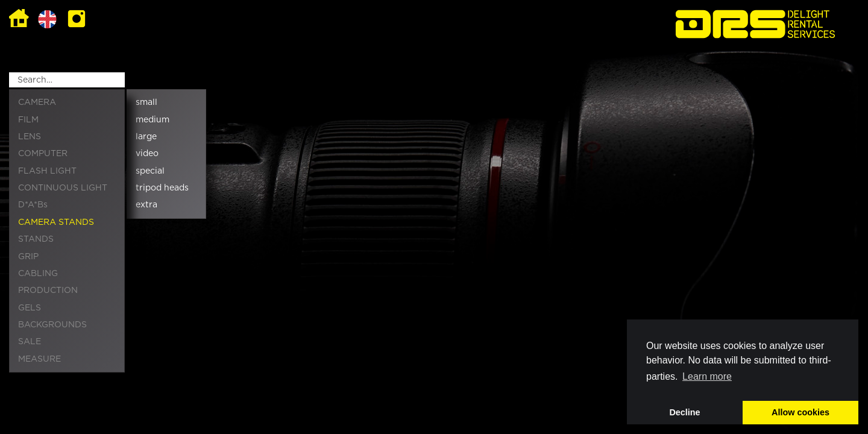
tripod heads (162, 188)
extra (146, 205)
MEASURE (39, 359)
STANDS (36, 239)
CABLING (38, 274)
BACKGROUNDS (52, 325)
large (146, 137)
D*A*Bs (33, 205)
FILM (28, 120)
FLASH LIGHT (47, 171)
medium (153, 120)
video (147, 154)
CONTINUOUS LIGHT (63, 188)
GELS (30, 308)
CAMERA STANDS (56, 222)
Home (19, 19)
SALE (30, 342)
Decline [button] (684, 412)
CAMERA (37, 102)
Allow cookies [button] (800, 412)
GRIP (28, 257)
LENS (30, 137)
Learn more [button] (707, 376)
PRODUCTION (48, 291)
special (150, 171)
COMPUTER (43, 154)
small (146, 102)
